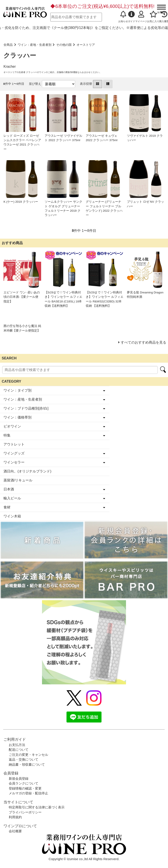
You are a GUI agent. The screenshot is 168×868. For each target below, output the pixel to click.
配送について (19, 750)
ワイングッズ (14, 453)
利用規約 (15, 817)
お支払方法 (17, 745)
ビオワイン (12, 426)
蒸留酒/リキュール (18, 480)
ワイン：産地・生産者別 (35, 45)
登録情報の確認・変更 (25, 788)
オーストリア (86, 45)
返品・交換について (24, 759)
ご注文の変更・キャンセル (28, 755)
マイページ (141, 17)
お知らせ (123, 17)
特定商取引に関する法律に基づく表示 (37, 807)
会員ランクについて (24, 783)
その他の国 (64, 45)
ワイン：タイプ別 (17, 390)
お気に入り (153, 17)
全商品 (8, 45)
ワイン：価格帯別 (17, 417)
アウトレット (14, 444)
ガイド (132, 17)
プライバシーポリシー (25, 812)
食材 (7, 507)
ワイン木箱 (12, 516)
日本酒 (9, 489)
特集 (7, 435)
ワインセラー (14, 462)
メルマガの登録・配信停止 (28, 793)
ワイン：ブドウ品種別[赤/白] (26, 408)
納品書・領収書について (27, 764)
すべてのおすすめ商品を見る (143, 342)
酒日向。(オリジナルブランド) (27, 471)
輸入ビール (12, 498)
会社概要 (15, 831)
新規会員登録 (19, 778)
